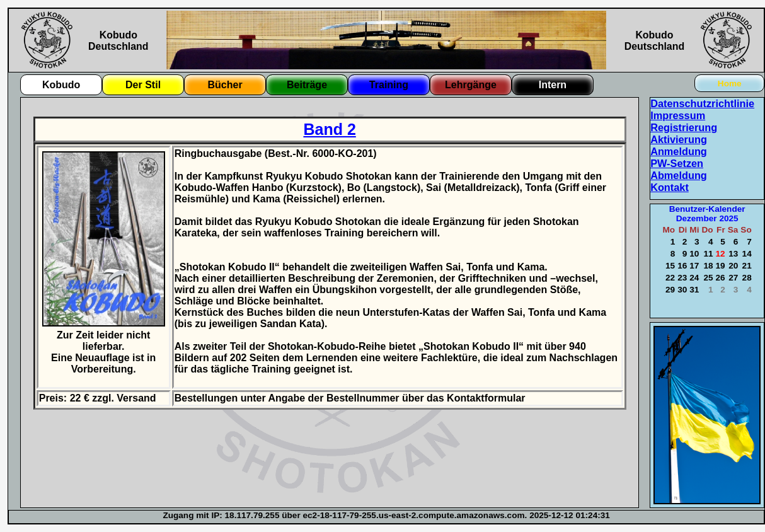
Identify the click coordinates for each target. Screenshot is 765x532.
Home (730, 84)
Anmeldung (679, 151)
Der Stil (143, 85)
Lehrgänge (471, 85)
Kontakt (670, 187)
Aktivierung (679, 139)
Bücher (225, 85)
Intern (553, 85)
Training (389, 85)
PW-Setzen (677, 163)
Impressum (678, 115)
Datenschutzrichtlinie (702, 103)
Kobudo (61, 85)
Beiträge (307, 85)
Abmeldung (679, 175)
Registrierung (684, 127)
